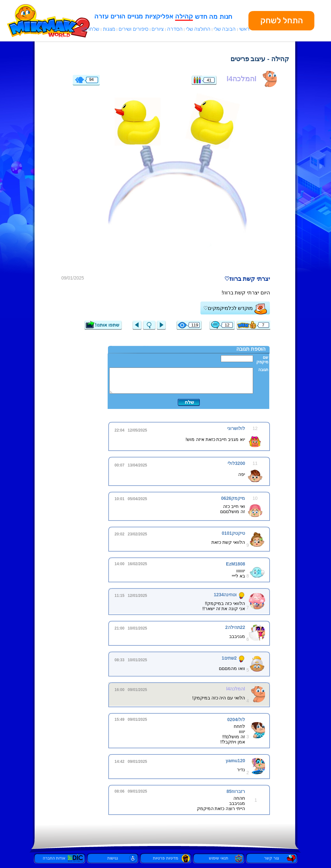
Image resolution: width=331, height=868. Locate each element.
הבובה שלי (225, 29)
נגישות (113, 858)
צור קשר (271, 858)
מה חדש (206, 16)
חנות (226, 16)
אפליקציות (159, 16)
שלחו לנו (90, 29)
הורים (118, 16)
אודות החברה (59, 858)
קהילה (184, 16)
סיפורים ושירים (133, 29)
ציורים (158, 29)
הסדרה (175, 29)
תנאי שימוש (218, 858)
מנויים (135, 16)
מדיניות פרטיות (165, 858)
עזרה (101, 16)
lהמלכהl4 (241, 79)
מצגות (109, 29)
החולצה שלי (198, 29)
